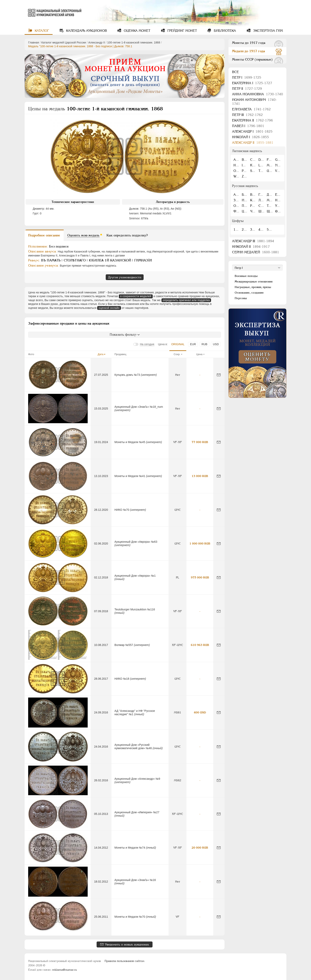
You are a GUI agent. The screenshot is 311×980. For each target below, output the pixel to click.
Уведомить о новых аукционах (127, 944)
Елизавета (251, 109)
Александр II (96, 42)
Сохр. (177, 354)
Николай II (251, 247)
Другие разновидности (125, 277)
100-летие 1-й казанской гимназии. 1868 (134, 42)
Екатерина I (252, 83)
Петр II (247, 89)
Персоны (241, 298)
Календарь (86, 31)
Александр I (252, 132)
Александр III (253, 241)
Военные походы (246, 276)
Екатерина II (252, 120)
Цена (199, 354)
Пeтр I (247, 78)
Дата (101, 354)
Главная (34, 42)
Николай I (251, 137)
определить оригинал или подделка (186, 300)
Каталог (41, 31)
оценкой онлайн (109, 308)
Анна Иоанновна (258, 94)
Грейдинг (182, 31)
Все (235, 72)
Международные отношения (254, 281)
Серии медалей (256, 252)
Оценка (137, 31)
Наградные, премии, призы (253, 287)
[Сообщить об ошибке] (219, 375)
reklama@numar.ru (64, 970)
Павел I (248, 126)
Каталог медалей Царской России (64, 42)
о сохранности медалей (136, 296)
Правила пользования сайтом (124, 961)
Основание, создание (249, 293)
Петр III (247, 115)
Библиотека (224, 31)
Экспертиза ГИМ (267, 31)
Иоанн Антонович (254, 102)
